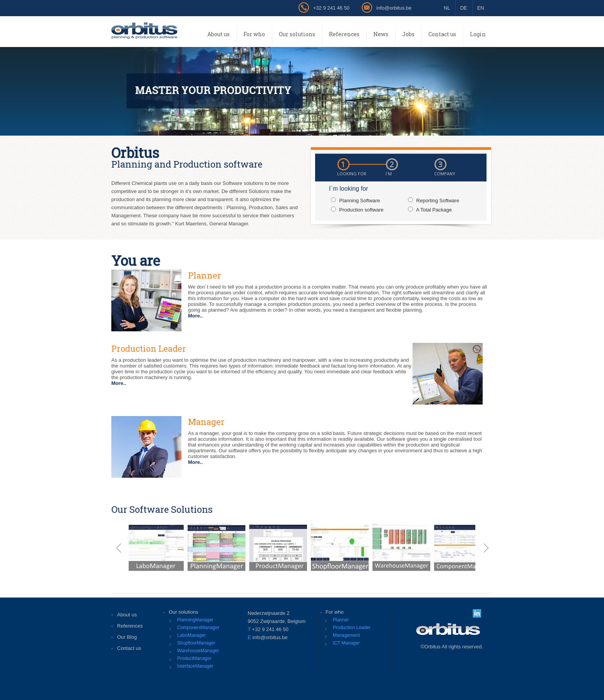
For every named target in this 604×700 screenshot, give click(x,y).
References (344, 34)
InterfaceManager (195, 666)
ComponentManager (198, 628)
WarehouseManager (198, 651)
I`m (389, 174)
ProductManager (194, 658)
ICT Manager (346, 643)
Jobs (408, 34)
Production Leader (352, 628)
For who (254, 34)
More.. (195, 316)
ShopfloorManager (196, 643)
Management (346, 635)
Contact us (442, 34)
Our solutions (297, 34)
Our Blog (127, 637)
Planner (341, 620)
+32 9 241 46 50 (331, 8)
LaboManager (191, 635)
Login (478, 34)
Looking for (352, 174)
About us (218, 34)
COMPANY (445, 174)
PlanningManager (195, 620)
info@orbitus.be (394, 8)
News (381, 34)
